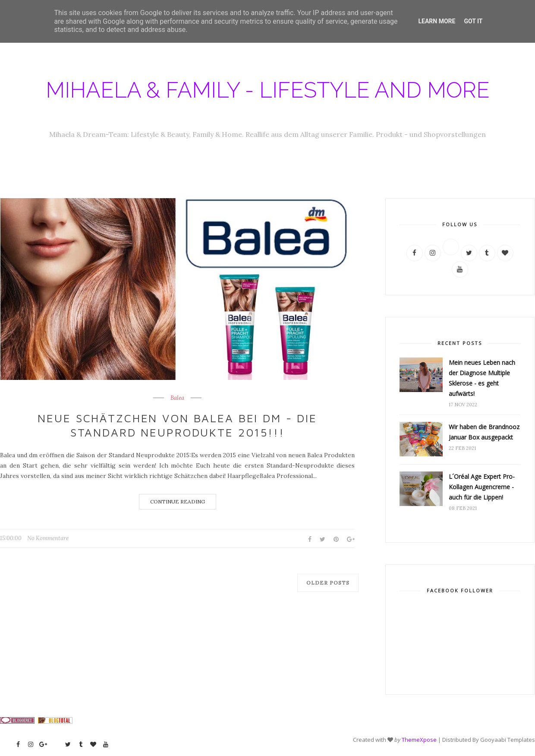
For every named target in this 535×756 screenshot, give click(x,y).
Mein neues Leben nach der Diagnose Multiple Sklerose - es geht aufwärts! (482, 378)
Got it (473, 21)
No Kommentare (48, 538)
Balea (177, 398)
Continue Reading (178, 501)
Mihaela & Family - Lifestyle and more (268, 90)
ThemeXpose (419, 740)
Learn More (437, 21)
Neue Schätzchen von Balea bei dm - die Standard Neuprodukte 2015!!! (177, 425)
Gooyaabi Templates (508, 740)
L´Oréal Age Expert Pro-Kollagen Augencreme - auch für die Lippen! (482, 487)
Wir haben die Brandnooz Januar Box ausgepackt (484, 432)
